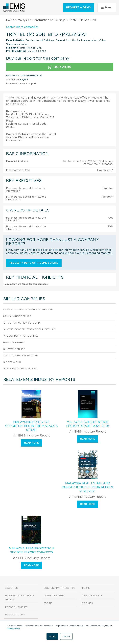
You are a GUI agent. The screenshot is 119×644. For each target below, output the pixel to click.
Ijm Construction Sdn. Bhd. (22, 323)
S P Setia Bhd (12, 362)
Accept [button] (52, 636)
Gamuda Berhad (14, 343)
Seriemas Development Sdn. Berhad (28, 310)
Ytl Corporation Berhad (21, 336)
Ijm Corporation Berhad (21, 356)
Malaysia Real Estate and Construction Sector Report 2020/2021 (88, 487)
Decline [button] (66, 636)
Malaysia (23, 20)
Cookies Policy (13, 629)
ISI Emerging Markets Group (20, 598)
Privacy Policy (92, 596)
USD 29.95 (59, 67)
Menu (107, 8)
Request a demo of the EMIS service (34, 263)
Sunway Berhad (14, 349)
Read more (31, 443)
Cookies (87, 603)
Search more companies (22, 27)
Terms (86, 588)
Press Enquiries (16, 607)
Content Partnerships (59, 588)
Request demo (15, 615)
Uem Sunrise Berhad (17, 316)
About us (11, 588)
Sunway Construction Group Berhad (29, 329)
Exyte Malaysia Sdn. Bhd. (20, 369)
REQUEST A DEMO (79, 8)
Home (10, 20)
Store (48, 603)
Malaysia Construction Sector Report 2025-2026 (88, 424)
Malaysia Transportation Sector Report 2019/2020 (31, 551)
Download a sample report (21, 84)
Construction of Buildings (49, 20)
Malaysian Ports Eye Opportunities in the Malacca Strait (31, 426)
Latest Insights (54, 596)
